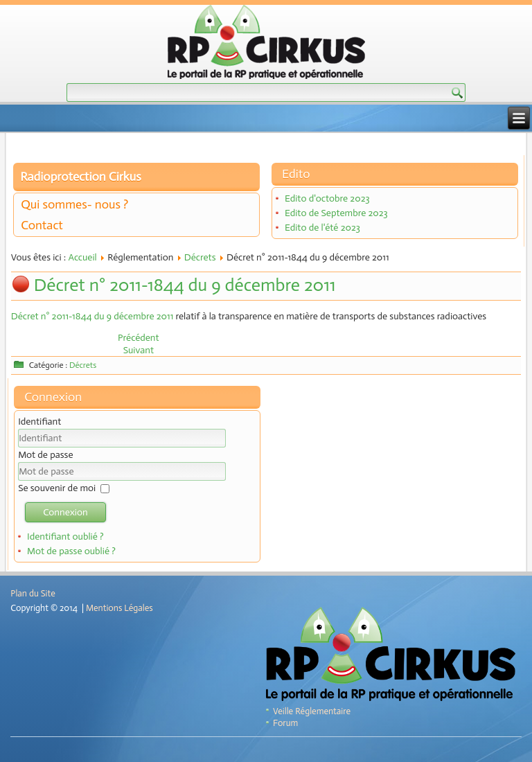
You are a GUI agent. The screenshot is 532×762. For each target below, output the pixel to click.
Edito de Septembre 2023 (336, 213)
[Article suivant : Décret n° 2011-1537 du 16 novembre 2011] (139, 350)
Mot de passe (45, 455)
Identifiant (39, 422)
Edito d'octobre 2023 (327, 198)
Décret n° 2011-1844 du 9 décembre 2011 (185, 285)
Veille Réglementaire (312, 711)
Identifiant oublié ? (65, 537)
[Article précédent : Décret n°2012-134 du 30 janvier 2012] (139, 338)
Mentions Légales (119, 608)
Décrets (200, 257)
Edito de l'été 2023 (322, 228)
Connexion (65, 512)
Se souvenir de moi (57, 488)
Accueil (82, 257)
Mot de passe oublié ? (71, 551)
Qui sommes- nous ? (74, 204)
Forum (285, 723)
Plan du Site (33, 593)
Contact (42, 225)
